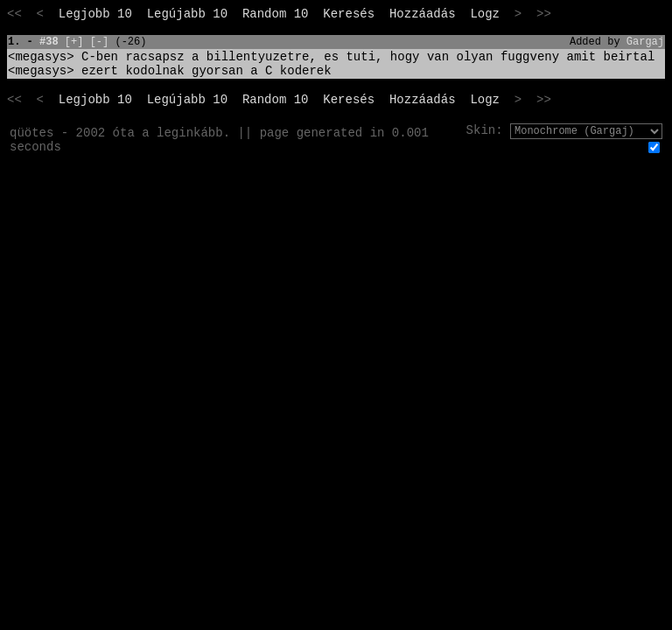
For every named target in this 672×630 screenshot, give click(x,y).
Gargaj (645, 42)
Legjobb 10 (95, 14)
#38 (49, 42)
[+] (74, 42)
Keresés (349, 14)
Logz (485, 14)
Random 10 (276, 14)
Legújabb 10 (187, 14)
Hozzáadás (423, 14)
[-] (100, 42)
